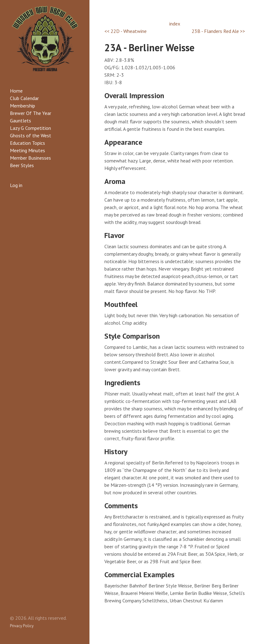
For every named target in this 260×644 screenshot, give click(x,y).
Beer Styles (22, 165)
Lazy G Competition (30, 128)
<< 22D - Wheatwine (125, 31)
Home (16, 91)
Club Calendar (24, 98)
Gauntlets (21, 121)
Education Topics (27, 143)
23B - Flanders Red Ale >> (218, 31)
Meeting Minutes (27, 150)
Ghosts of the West (31, 135)
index (175, 24)
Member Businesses (30, 158)
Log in (16, 185)
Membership (23, 106)
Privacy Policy (22, 626)
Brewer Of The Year (31, 113)
